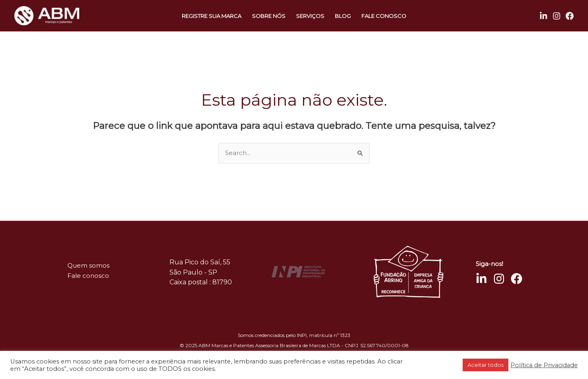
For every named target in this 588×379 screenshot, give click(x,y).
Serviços (310, 16)
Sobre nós (269, 16)
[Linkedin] (543, 16)
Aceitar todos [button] (486, 365)
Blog (343, 16)
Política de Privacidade (544, 365)
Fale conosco (384, 16)
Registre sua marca (212, 16)
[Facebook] (570, 16)
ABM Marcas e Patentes (117, 16)
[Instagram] (557, 16)
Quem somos (88, 265)
